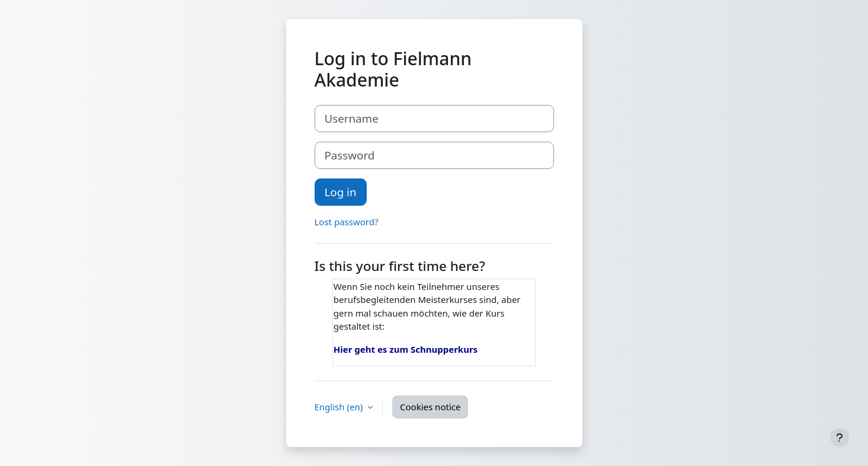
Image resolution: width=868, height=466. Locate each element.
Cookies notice (430, 407)
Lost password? (347, 222)
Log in (341, 192)
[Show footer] (840, 438)
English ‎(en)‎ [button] (340, 407)
